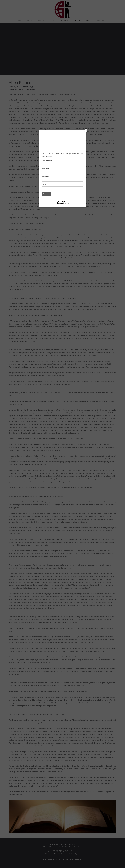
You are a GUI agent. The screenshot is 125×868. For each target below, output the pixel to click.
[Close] (86, 131)
